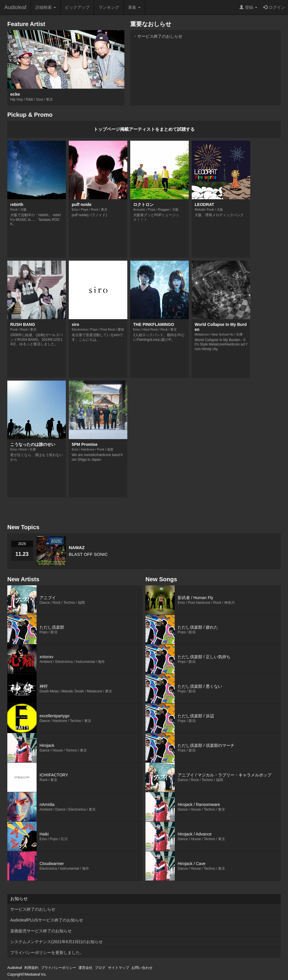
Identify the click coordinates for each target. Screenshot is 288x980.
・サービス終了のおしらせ (158, 36)
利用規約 (31, 968)
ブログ (100, 968)
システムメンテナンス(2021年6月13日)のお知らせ (56, 942)
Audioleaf (15, 7)
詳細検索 (46, 7)
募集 (134, 7)
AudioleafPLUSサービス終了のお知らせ (47, 920)
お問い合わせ (142, 968)
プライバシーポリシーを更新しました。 (47, 953)
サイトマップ (119, 968)
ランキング (109, 7)
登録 (248, 7)
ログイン (274, 7)
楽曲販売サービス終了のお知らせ (41, 931)
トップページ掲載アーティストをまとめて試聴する (144, 129)
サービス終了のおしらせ (33, 909)
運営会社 (85, 968)
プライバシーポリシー (59, 968)
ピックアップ (77, 7)
